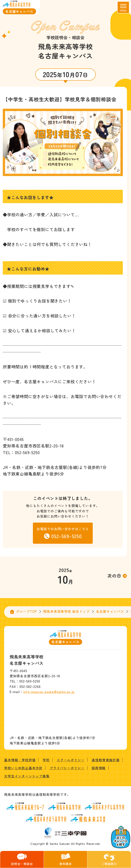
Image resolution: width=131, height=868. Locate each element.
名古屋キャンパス (110, 611)
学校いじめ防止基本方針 (23, 768)
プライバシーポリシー (67, 768)
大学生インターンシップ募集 (27, 776)
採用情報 (99, 768)
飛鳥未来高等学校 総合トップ (66, 611)
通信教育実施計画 (106, 760)
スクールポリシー (71, 760)
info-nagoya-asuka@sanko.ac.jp (49, 692)
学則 (46, 760)
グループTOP (26, 611)
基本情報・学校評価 (20, 760)
